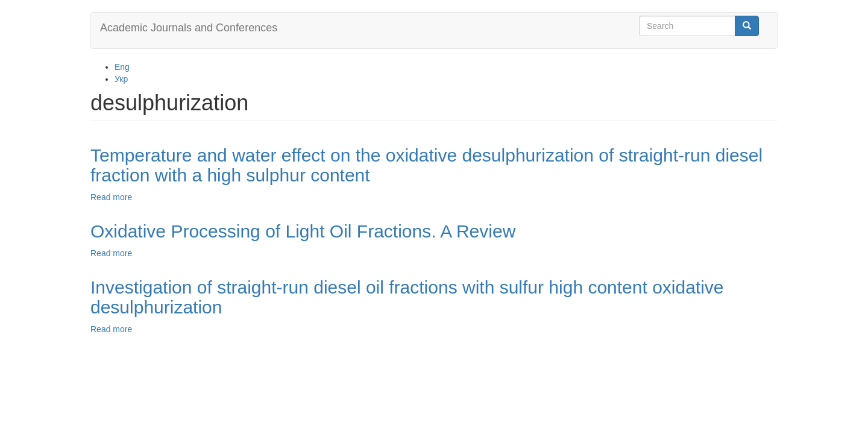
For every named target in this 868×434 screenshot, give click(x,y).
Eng (122, 67)
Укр (121, 79)
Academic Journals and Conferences (189, 28)
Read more (111, 197)
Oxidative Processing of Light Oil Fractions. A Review (303, 231)
